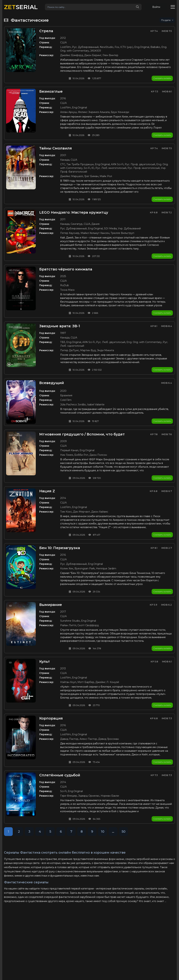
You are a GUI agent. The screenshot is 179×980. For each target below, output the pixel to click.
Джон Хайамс (100, 512)
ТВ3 (63, 342)
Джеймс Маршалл (72, 176)
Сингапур (77, 224)
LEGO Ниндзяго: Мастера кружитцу (74, 212)
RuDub (65, 285)
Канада (65, 160)
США (63, 42)
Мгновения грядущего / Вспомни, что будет (82, 434)
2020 (63, 391)
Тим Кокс (66, 512)
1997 (63, 333)
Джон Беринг (93, 55)
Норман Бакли (110, 796)
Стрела (46, 31)
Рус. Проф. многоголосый (144, 168)
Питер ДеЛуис (70, 350)
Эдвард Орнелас (89, 796)
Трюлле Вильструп (122, 233)
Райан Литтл (68, 625)
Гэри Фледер (69, 796)
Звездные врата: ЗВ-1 (60, 326)
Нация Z (47, 491)
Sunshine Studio (70, 621)
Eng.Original (142, 47)
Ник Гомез (67, 455)
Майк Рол (106, 176)
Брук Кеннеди (120, 112)
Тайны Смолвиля (56, 148)
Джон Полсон (98, 455)
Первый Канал (69, 450)
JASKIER (96, 51)
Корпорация (51, 718)
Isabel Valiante (96, 405)
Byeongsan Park (85, 568)
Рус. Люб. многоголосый (111, 168)
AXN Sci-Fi (117, 164)
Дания (95, 224)
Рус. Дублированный (85, 47)
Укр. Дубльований (129, 228)
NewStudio (107, 47)
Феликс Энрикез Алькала (94, 112)
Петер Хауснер (70, 233)
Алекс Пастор (88, 739)
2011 (63, 219)
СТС (63, 164)
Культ (45, 661)
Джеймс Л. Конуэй (107, 682)
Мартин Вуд (88, 350)
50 (124, 832)
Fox (117, 47)
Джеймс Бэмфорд (72, 55)
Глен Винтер (110, 55)
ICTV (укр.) (127, 47)
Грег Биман (91, 176)
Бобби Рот (81, 455)
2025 (63, 276)
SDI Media (110, 228)
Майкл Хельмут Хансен (95, 233)
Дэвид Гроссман (109, 739)
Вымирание (51, 605)
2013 (63, 668)
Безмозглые (51, 91)
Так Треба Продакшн (80, 164)
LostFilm (66, 47)
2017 (63, 612)
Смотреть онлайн (162, 78)
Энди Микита (105, 350)
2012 (63, 38)
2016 (63, 98)
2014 (63, 498)
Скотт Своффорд (88, 625)
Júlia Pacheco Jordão (73, 405)
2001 (63, 155)
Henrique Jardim (106, 568)
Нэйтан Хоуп (68, 682)
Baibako (155, 47)
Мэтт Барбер (86, 682)
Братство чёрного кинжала (66, 269)
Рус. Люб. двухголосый (111, 342)
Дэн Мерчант (82, 512)
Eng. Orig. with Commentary (144, 342)
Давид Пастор (69, 739)
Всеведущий (52, 383)
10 (103, 832)
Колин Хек (67, 568)
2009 (63, 441)
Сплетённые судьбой (60, 775)
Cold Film (66, 400)
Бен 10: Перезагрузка (60, 548)
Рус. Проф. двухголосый (140, 164)
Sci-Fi (87, 168)
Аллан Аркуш (68, 112)
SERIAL (21, 7)
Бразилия (66, 395)
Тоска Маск (67, 290)
